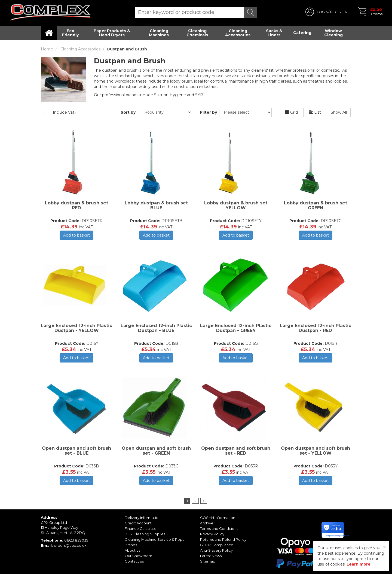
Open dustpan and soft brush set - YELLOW (316, 451)
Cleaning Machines (159, 33)
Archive (207, 523)
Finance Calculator (141, 528)
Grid (292, 112)
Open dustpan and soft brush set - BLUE (76, 451)
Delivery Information (143, 518)
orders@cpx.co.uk (70, 545)
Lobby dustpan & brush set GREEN (316, 205)
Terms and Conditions (219, 528)
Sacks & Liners (274, 33)
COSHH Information (218, 518)
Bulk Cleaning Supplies (145, 534)
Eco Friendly (70, 33)
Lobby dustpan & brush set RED (76, 205)
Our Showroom (138, 556)
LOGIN (323, 12)
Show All (339, 112)
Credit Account (138, 523)
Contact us (134, 561)
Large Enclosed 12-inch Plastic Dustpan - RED (316, 328)
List (315, 112)
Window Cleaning (333, 33)
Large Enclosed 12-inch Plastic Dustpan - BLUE (156, 328)
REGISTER (339, 12)
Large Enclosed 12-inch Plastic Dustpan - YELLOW (76, 328)
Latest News (211, 556)
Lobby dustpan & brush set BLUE (156, 205)
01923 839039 (76, 540)
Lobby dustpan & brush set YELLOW (236, 205)
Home (47, 49)
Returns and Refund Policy (223, 539)
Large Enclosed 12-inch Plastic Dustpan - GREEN (236, 328)
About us (132, 550)
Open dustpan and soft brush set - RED (236, 451)
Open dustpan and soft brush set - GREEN (156, 451)
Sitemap (208, 561)
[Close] (385, 547)
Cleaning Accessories (238, 33)
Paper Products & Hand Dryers (112, 33)
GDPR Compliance (217, 545)
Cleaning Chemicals (197, 33)
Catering (302, 33)
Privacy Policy (212, 534)
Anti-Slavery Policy (216, 550)
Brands (131, 545)
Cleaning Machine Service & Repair (156, 539)
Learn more (359, 564)
